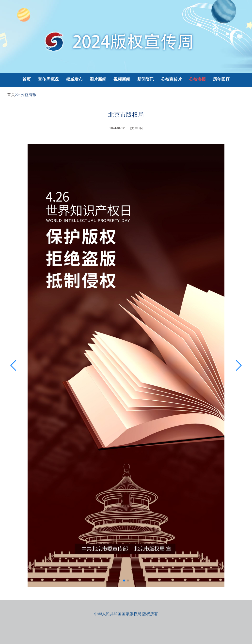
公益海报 (198, 79)
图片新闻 (99, 79)
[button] (124, 581)
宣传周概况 (49, 79)
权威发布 (75, 79)
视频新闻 (122, 79)
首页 (27, 79)
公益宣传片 (172, 79)
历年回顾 (221, 79)
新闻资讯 (146, 79)
